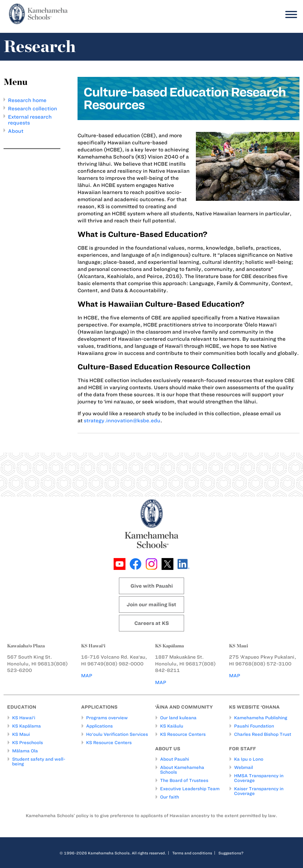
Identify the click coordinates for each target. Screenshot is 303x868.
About (16, 131)
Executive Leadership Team (190, 789)
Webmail (244, 767)
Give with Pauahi (152, 586)
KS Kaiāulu (172, 726)
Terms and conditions (192, 853)
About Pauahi (175, 759)
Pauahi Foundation (254, 726)
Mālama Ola (25, 751)
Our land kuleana (178, 718)
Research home (27, 100)
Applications (99, 726)
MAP (87, 676)
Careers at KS (152, 623)
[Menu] (290, 15)
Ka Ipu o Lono (249, 759)
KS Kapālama (26, 726)
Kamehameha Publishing (261, 718)
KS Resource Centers (109, 743)
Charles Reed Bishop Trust (263, 734)
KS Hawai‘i (24, 718)
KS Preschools (28, 743)
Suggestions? (231, 853)
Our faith (170, 797)
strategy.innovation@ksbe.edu (122, 421)
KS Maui (21, 734)
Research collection (33, 109)
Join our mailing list (151, 604)
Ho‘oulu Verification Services (117, 734)
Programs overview (107, 718)
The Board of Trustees (184, 780)
